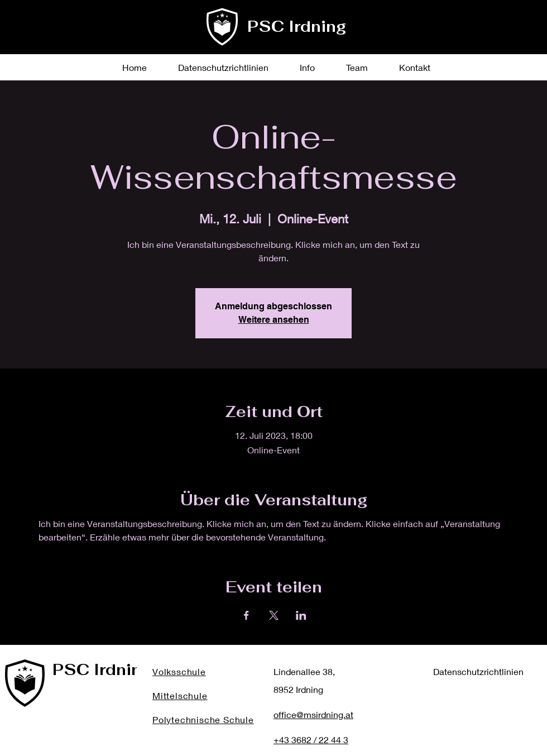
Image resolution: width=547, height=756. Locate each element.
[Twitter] (474, 34)
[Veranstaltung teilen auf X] (274, 615)
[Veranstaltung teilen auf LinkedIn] (301, 615)
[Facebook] (451, 34)
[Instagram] (496, 34)
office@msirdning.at (313, 714)
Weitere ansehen (274, 320)
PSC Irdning (297, 27)
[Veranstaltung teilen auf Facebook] (246, 615)
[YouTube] (518, 34)
